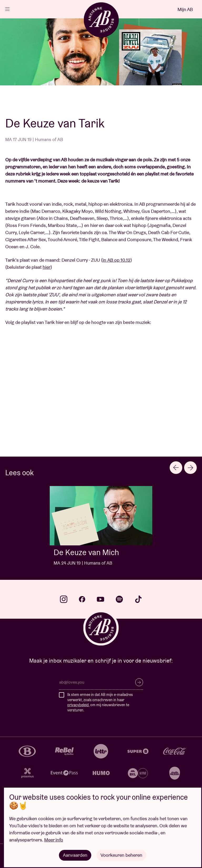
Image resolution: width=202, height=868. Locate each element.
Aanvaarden (75, 855)
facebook (82, 599)
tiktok (138, 599)
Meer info (54, 840)
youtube (100, 599)
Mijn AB (185, 9)
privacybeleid (78, 705)
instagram (64, 599)
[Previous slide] (176, 468)
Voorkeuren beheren (121, 855)
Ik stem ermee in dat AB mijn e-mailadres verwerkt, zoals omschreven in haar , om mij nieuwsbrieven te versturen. (100, 702)
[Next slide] (190, 468)
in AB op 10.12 (117, 260)
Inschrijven (139, 682)
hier (47, 267)
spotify (119, 599)
